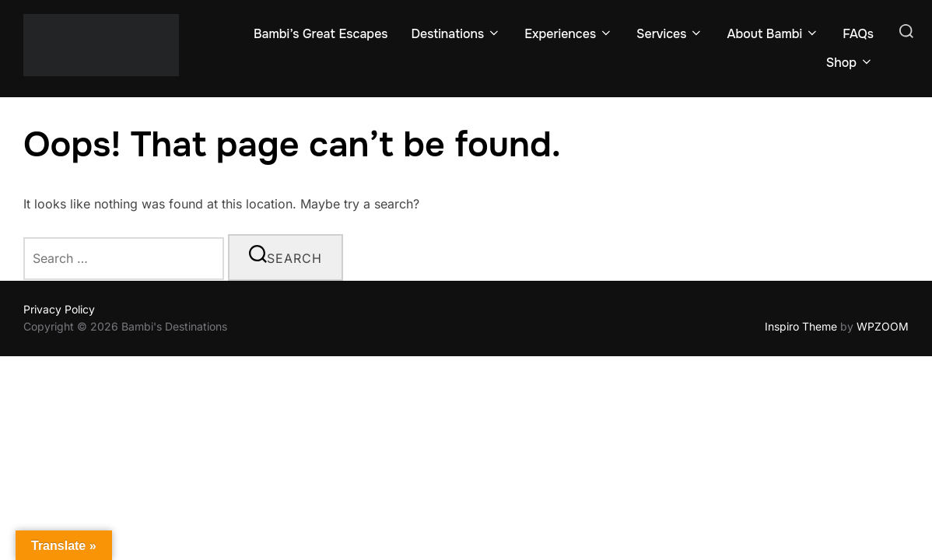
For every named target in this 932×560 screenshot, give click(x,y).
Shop (850, 63)
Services (670, 34)
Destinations (456, 34)
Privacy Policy (59, 309)
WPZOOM (883, 326)
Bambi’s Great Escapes (321, 34)
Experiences (569, 34)
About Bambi (773, 34)
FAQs (858, 34)
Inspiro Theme (801, 326)
